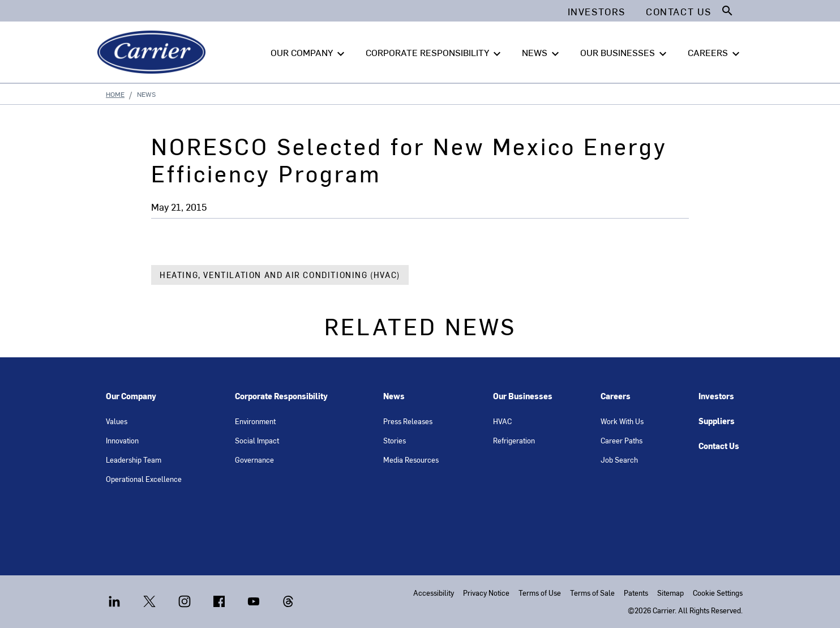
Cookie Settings (718, 593)
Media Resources (411, 460)
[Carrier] (154, 52)
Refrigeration (514, 440)
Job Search (619, 460)
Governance (254, 460)
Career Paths (622, 440)
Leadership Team (134, 460)
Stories (395, 440)
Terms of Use (540, 593)
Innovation (122, 440)
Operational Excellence (144, 479)
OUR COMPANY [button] (309, 53)
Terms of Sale (592, 593)
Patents (636, 593)
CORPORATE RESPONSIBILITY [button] (435, 53)
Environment (255, 421)
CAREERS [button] (715, 53)
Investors (716, 396)
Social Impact (257, 440)
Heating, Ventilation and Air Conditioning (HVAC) (280, 275)
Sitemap (670, 593)
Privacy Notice (486, 593)
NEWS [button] (542, 53)
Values (117, 421)
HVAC (502, 421)
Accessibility (434, 593)
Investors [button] (597, 11)
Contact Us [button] (679, 11)
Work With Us (622, 421)
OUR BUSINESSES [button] (625, 53)
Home (115, 94)
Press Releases (408, 421)
